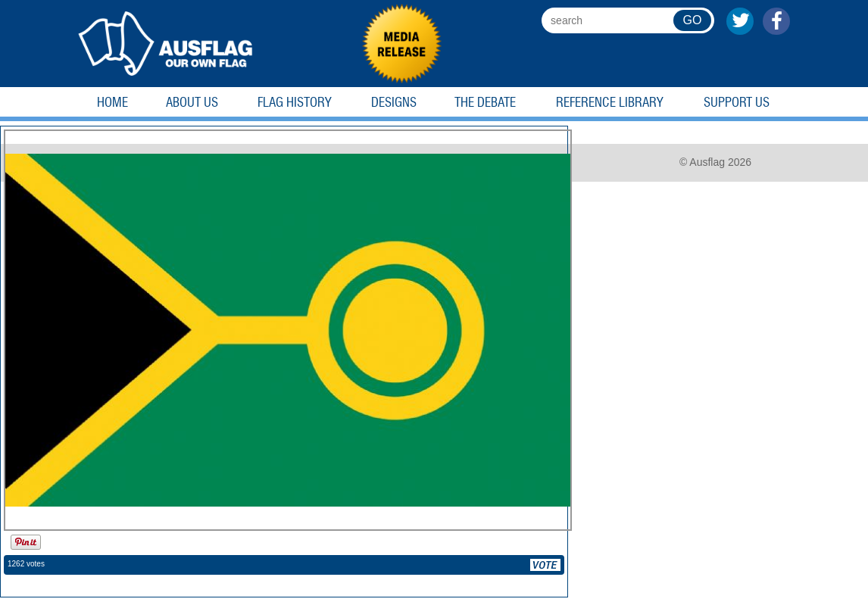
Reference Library (610, 102)
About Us (192, 102)
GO (693, 20)
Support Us (737, 102)
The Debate (485, 102)
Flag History (295, 102)
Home (112, 102)
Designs (394, 102)
